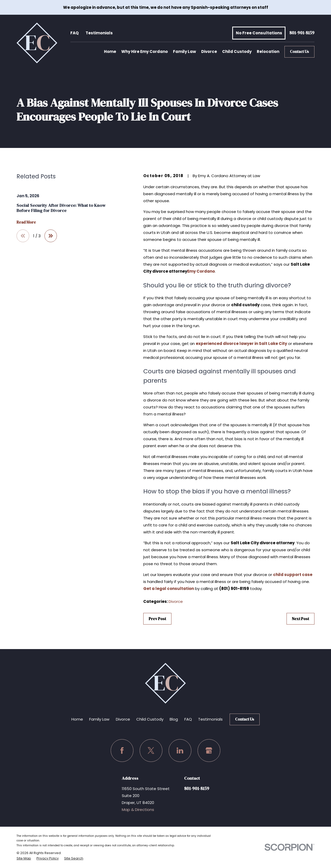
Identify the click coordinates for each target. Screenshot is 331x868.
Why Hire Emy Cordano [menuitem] (145, 52)
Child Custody (150, 719)
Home (77, 719)
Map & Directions (138, 810)
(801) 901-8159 (234, 589)
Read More (26, 222)
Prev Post (157, 619)
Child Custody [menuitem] (237, 52)
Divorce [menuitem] (209, 52)
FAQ (74, 33)
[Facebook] (122, 751)
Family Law (99, 719)
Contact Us (299, 52)
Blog (174, 719)
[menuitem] (24, 858)
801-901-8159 (302, 33)
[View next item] (51, 236)
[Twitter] (151, 751)
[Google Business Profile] (209, 751)
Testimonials (99, 33)
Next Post (300, 619)
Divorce (176, 601)
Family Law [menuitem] (185, 52)
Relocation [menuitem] (268, 52)
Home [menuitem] (110, 52)
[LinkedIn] (180, 751)
